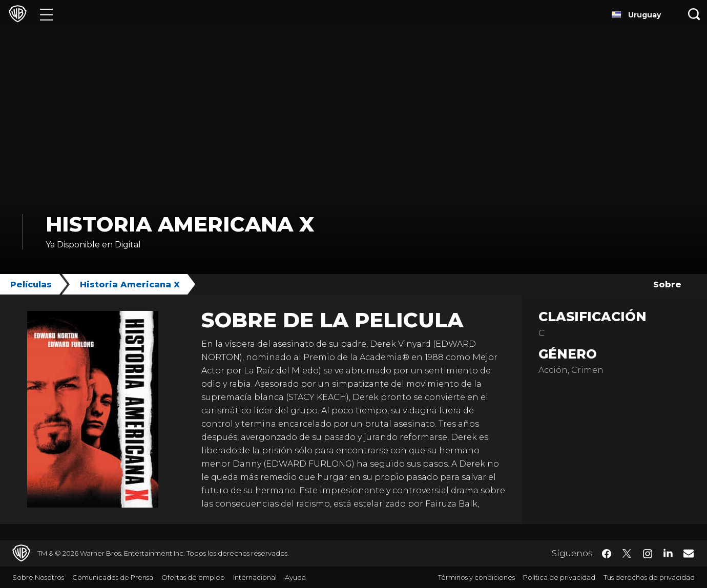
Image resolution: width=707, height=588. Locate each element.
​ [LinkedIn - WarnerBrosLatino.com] (668, 553)
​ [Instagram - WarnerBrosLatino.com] (648, 554)
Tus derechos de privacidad (649, 577)
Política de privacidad (559, 577)
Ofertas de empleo (193, 577)
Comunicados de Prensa (113, 577)
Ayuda (295, 577)
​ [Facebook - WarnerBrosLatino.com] (607, 554)
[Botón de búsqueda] (694, 14)
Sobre (667, 285)
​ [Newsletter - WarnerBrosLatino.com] (689, 553)
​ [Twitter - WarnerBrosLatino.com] (627, 554)
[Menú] (46, 14)
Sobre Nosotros (38, 577)
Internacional (255, 577)
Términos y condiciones (476, 577)
